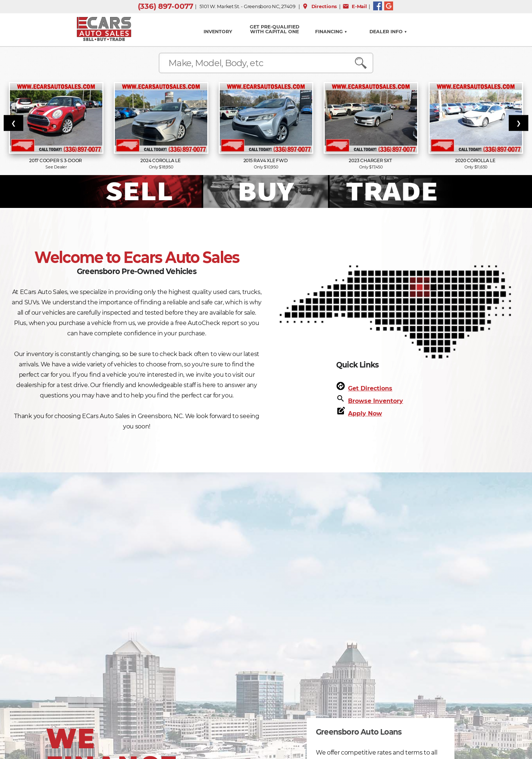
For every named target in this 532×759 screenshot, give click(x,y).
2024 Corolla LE (161, 160)
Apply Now (365, 413)
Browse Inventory (376, 401)
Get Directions (370, 388)
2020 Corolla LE (476, 160)
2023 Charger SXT (371, 160)
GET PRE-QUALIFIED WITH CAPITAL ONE (274, 29)
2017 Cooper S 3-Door (56, 160)
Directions (319, 6)
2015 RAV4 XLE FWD (266, 160)
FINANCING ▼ (331, 32)
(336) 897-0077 (166, 6)
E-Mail (355, 6)
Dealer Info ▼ (388, 32)
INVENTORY (218, 32)
